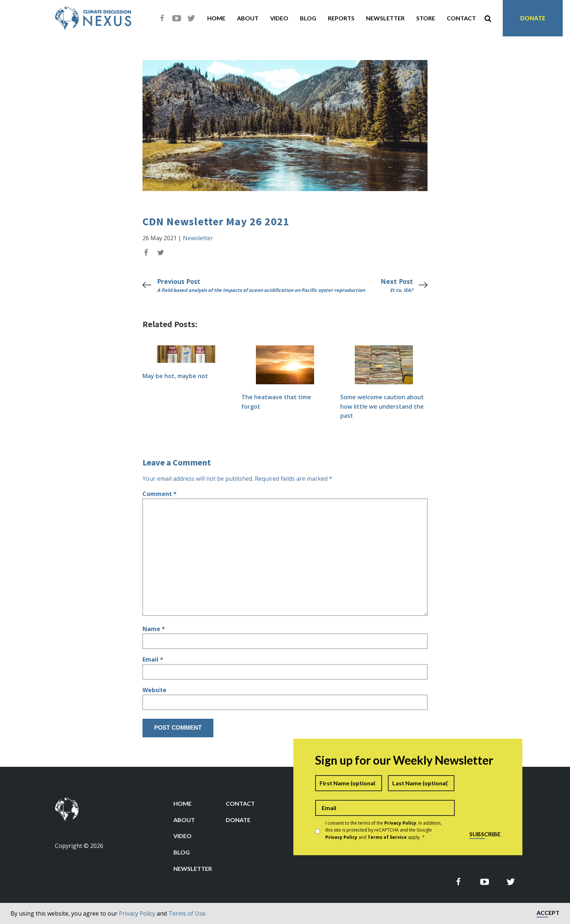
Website (154, 690)
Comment (160, 494)
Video (279, 18)
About (248, 18)
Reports (341, 18)
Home (216, 18)
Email (153, 659)
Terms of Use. (187, 913)
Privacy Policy (137, 913)
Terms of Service (387, 837)
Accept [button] (548, 913)
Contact (461, 18)
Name (154, 629)
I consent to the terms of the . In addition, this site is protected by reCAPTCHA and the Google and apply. (384, 830)
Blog (308, 18)
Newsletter (385, 18)
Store (426, 18)
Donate (533, 18)
